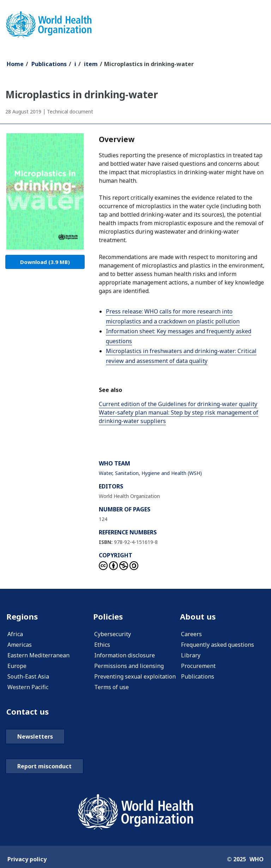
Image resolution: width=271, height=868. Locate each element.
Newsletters (35, 738)
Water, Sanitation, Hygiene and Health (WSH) (150, 473)
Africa (15, 635)
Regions (23, 617)
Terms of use (112, 688)
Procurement (198, 667)
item (91, 64)
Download (45, 262)
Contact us (29, 713)
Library (191, 656)
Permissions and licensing (129, 667)
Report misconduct (44, 768)
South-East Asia (28, 677)
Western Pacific (28, 688)
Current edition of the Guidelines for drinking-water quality (178, 404)
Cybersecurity (113, 635)
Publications (49, 64)
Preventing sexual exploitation (135, 677)
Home (15, 64)
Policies (109, 617)
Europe (17, 667)
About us (199, 617)
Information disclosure (125, 656)
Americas (20, 645)
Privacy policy (27, 861)
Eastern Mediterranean (38, 656)
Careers (191, 635)
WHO (257, 861)
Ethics (102, 645)
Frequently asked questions (218, 645)
